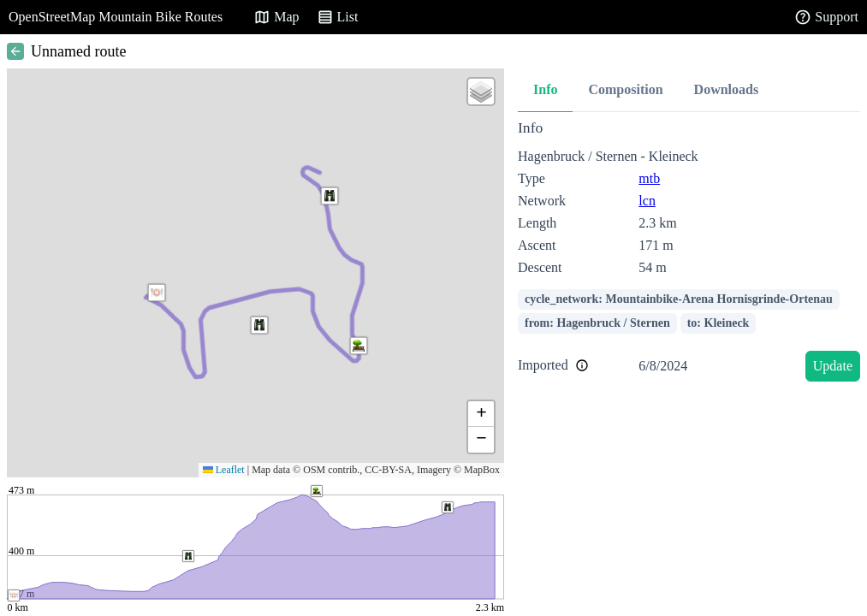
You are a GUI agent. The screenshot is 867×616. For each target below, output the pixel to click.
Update (833, 366)
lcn (647, 201)
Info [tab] (545, 89)
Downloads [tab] (727, 89)
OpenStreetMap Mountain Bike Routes (116, 17)
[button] (157, 293)
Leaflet (224, 470)
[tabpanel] (689, 254)
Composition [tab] (625, 89)
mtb (649, 178)
